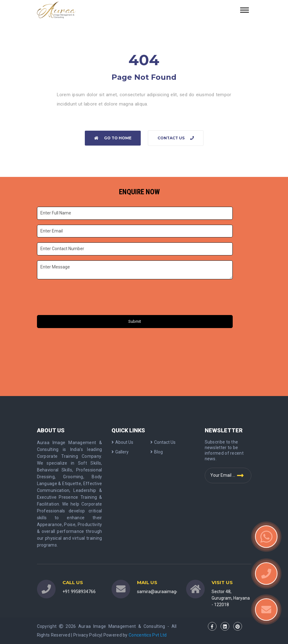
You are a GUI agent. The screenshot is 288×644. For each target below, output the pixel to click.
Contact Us (176, 138)
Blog (157, 452)
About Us (122, 442)
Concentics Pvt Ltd (148, 635)
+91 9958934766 (79, 592)
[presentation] (85, 298)
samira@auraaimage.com (163, 592)
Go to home (113, 138)
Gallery (120, 452)
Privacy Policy (87, 635)
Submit (135, 321)
